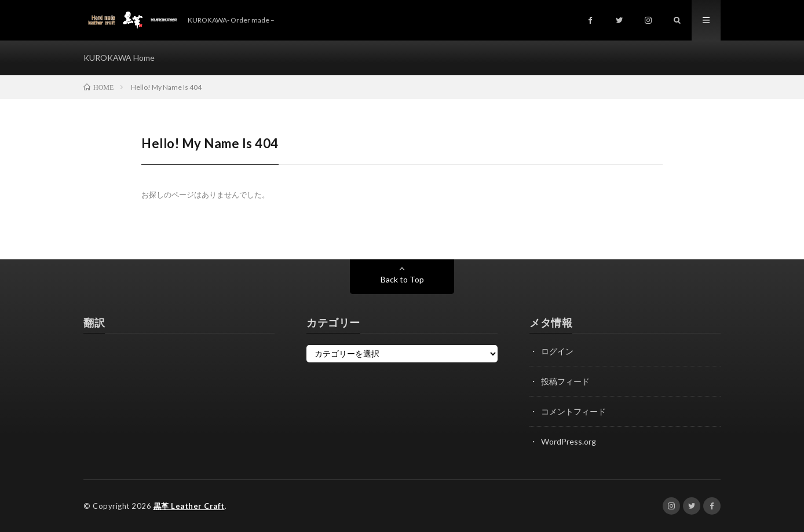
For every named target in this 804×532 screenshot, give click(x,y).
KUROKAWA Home (119, 58)
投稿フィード (565, 381)
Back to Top (402, 279)
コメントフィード (573, 411)
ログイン (557, 351)
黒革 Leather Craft (189, 506)
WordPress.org (569, 441)
